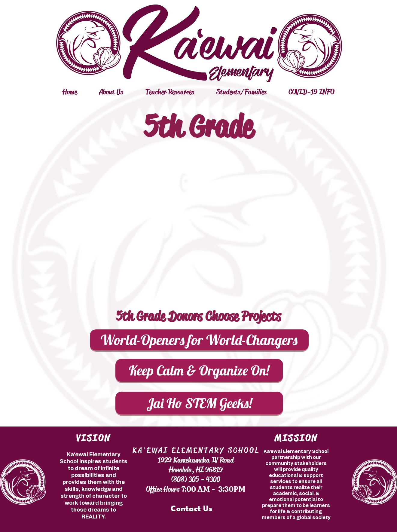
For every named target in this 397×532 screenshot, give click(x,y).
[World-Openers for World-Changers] (199, 340)
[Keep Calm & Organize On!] (199, 370)
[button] (111, 92)
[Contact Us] (191, 509)
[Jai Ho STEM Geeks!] (199, 403)
